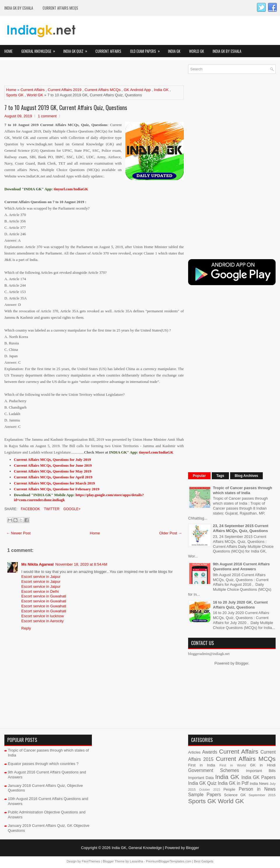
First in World (233, 765)
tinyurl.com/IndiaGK (156, 452)
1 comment (47, 116)
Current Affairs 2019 (65, 90)
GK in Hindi (263, 765)
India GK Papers (258, 777)
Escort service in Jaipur (41, 577)
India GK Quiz (77, 49)
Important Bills (261, 771)
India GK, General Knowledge (137, 848)
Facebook (30, 509)
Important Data (201, 778)
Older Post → (171, 533)
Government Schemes (214, 770)
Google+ (71, 509)
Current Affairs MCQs (60, 8)
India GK (174, 51)
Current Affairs (108, 51)
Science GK (235, 795)
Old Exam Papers (147, 49)
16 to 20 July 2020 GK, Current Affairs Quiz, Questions (240, 605)
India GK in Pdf (233, 783)
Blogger (242, 663)
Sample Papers (205, 795)
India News (259, 784)
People (229, 789)
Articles (194, 752)
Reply (26, 628)
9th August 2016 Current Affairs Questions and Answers (241, 567)
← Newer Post (18, 533)
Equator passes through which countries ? (43, 764)
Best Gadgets (204, 861)
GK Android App (137, 90)
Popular (199, 476)
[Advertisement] (73, 73)
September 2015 (262, 795)
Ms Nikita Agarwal (37, 564)
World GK (196, 51)
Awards (210, 752)
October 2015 (210, 790)
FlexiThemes (91, 861)
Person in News (257, 789)
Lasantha (136, 861)
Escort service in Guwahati (44, 596)
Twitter (51, 509)
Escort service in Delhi (40, 591)
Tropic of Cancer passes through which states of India (243, 490)
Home (8, 51)
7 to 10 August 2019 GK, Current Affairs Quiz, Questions (66, 107)
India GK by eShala (19, 8)
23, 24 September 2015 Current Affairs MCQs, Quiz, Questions (241, 528)
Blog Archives (246, 476)
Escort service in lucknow (43, 616)
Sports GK (15, 95)
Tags (220, 476)
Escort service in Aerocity (42, 621)
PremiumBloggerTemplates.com (169, 861)
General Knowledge (40, 49)
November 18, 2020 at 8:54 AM (81, 564)
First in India (202, 765)
